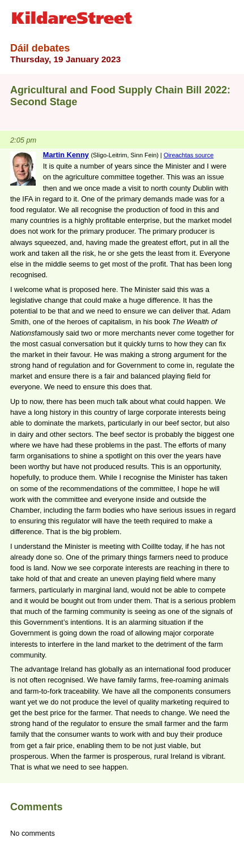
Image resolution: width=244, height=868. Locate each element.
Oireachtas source (189, 155)
